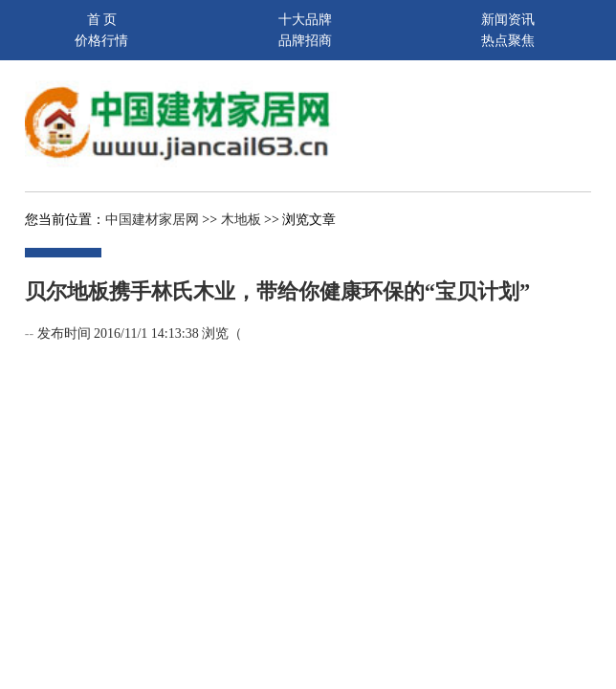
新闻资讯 (508, 20)
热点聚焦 (508, 41)
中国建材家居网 (152, 220)
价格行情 (101, 41)
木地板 (241, 220)
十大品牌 (305, 20)
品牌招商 (305, 41)
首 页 (102, 20)
